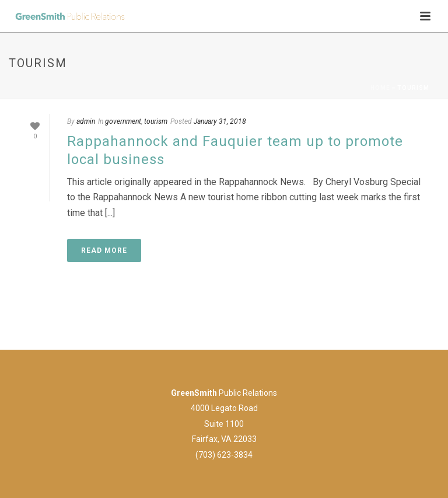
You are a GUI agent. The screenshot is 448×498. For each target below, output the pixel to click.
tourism (156, 121)
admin (86, 121)
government (123, 121)
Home (380, 88)
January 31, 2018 (220, 121)
